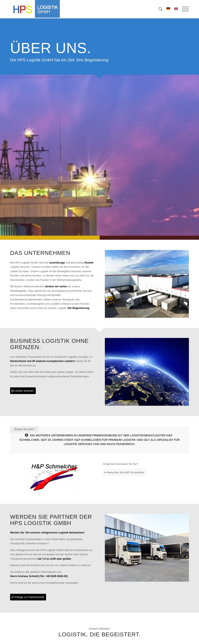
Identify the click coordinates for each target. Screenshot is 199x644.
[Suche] (158, 9)
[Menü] (183, 9)
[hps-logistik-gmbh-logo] (35, 9)
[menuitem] (158, 9)
